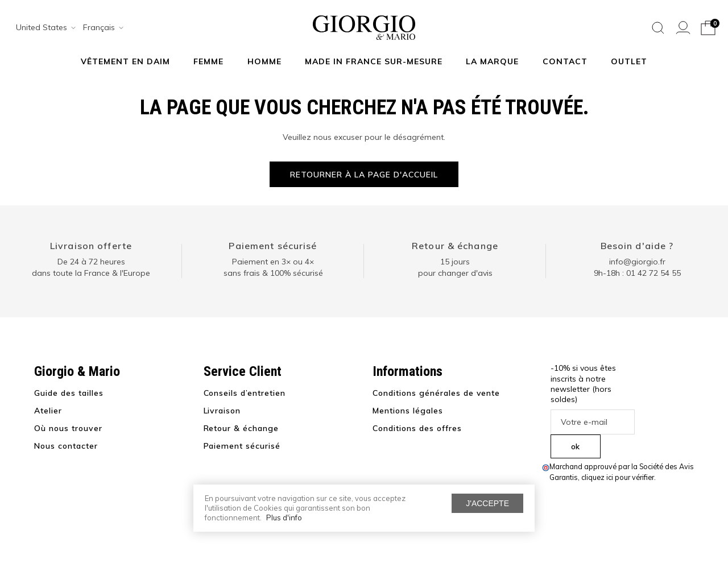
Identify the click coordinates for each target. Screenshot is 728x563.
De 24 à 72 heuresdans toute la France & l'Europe (91, 267)
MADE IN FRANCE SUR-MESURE (374, 61)
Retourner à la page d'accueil (364, 175)
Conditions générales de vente (436, 393)
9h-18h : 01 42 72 (637, 273)
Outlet (629, 61)
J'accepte (487, 503)
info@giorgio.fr (637, 262)
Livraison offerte (91, 246)
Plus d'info (284, 518)
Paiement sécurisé (273, 246)
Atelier (48, 411)
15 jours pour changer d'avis (455, 267)
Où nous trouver (68, 428)
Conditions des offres (417, 428)
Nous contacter (66, 446)
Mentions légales (408, 411)
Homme (264, 61)
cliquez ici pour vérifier (618, 477)
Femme (208, 61)
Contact (565, 61)
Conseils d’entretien (245, 393)
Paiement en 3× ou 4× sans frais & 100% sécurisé (273, 267)
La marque (492, 61)
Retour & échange (455, 246)
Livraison (222, 411)
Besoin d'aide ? (637, 246)
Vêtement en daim (125, 61)
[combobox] (42, 28)
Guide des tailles (69, 393)
